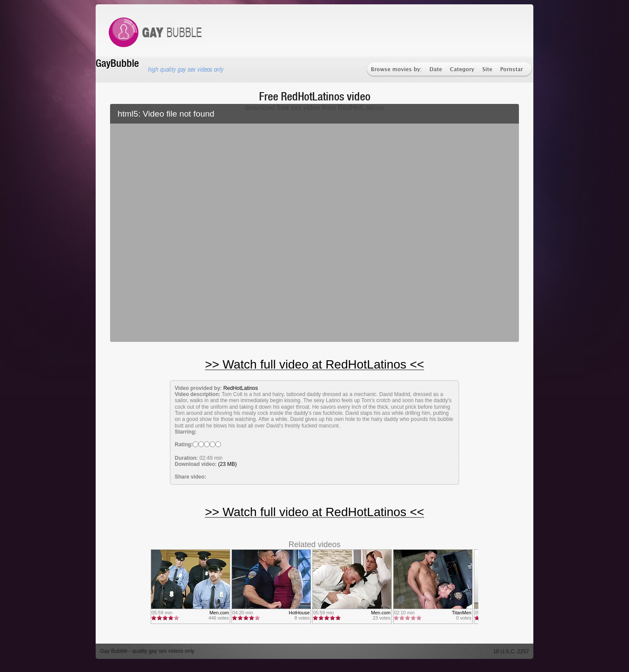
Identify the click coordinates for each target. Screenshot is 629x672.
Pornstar (511, 70)
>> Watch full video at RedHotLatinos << (314, 364)
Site (487, 70)
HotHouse (299, 613)
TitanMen (461, 613)
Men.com (219, 613)
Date (436, 70)
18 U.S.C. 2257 (511, 651)
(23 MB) (227, 464)
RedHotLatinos (240, 388)
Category (462, 70)
